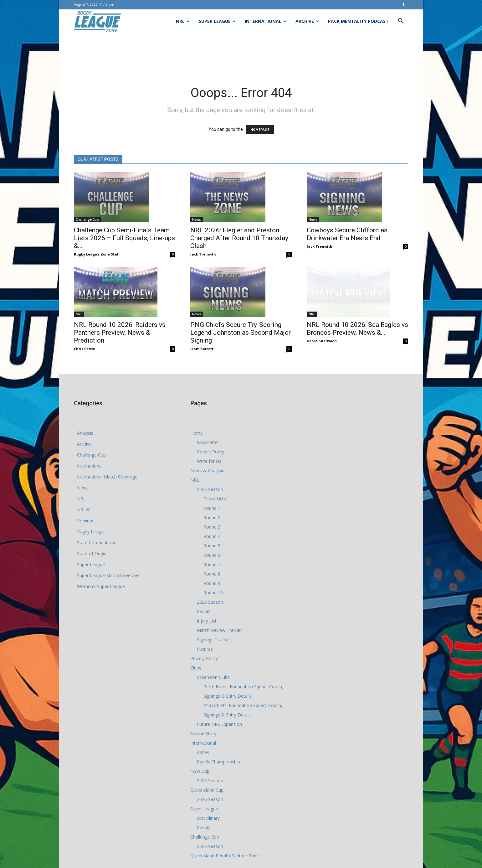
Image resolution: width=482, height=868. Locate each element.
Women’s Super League (101, 586)
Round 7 (212, 564)
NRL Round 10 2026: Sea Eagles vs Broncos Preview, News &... (357, 320)
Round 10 (213, 593)
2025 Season (210, 602)
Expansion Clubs (213, 677)
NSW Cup (200, 771)
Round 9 (212, 583)
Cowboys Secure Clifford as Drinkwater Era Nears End (347, 234)
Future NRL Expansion (219, 724)
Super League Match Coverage (108, 575)
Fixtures (205, 649)
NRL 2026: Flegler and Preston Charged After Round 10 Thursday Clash (239, 238)
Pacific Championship (218, 762)
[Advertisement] (241, 55)
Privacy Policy (204, 658)
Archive (307, 21)
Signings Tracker (213, 640)
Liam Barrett (202, 336)
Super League (217, 21)
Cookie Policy (210, 452)
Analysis (85, 433)
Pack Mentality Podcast (358, 21)
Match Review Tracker (219, 630)
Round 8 (212, 574)
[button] (401, 22)
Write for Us (209, 461)
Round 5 (212, 546)
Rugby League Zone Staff (97, 254)
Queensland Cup (207, 790)
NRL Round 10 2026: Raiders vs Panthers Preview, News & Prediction (120, 333)
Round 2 (212, 517)
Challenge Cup (87, 220)
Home (197, 433)
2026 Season (210, 489)
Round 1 (212, 508)
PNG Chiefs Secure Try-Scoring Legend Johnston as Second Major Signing (241, 320)
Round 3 (212, 527)
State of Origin (92, 553)
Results (204, 611)
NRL (183, 21)
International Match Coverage (107, 477)
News (197, 220)
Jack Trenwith (203, 254)
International (266, 21)
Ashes (203, 752)
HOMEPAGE (260, 130)
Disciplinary (208, 818)
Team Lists (215, 499)
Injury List (207, 621)
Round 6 (212, 555)
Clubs (196, 668)
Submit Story (203, 734)
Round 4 (212, 536)
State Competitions (97, 542)
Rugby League (91, 532)
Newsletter (208, 442)
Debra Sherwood (322, 332)
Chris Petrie (85, 349)
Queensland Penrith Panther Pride (225, 856)
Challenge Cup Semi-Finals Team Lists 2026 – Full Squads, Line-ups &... (124, 238)
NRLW (83, 510)
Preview (85, 521)
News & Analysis (207, 470)
